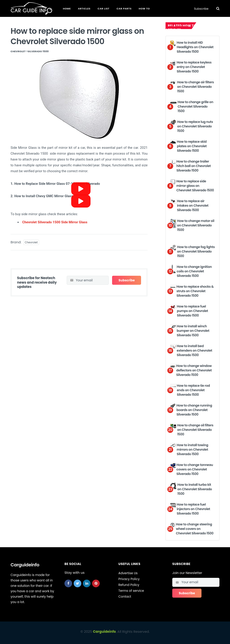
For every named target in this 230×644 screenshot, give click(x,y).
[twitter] (77, 583)
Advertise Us (128, 573)
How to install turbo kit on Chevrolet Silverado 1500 (195, 489)
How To (144, 9)
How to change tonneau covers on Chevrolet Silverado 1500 (195, 469)
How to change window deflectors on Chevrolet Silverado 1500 (194, 370)
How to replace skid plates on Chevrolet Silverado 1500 (192, 146)
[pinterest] (96, 583)
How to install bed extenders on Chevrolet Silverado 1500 (195, 350)
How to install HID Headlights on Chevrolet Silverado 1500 (195, 47)
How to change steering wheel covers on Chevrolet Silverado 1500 (195, 529)
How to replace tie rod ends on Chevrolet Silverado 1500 (193, 390)
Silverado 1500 (38, 51)
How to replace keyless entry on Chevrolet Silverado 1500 (194, 67)
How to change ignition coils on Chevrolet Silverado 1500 (194, 271)
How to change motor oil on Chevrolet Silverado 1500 (196, 225)
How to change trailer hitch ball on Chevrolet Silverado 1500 (194, 166)
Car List (104, 9)
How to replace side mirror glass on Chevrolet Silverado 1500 (195, 186)
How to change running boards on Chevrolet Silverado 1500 (194, 410)
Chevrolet (18, 51)
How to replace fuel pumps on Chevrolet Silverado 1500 (192, 311)
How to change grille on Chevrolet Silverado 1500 (196, 106)
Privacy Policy (129, 579)
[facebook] (68, 583)
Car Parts (124, 9)
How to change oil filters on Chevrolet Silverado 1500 (195, 430)
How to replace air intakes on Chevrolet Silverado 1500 (193, 205)
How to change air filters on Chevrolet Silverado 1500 (196, 87)
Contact (125, 597)
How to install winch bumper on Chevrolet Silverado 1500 (193, 331)
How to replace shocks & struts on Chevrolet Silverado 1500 (195, 291)
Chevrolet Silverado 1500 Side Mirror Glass (55, 222)
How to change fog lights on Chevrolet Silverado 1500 (196, 251)
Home (67, 9)
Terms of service (131, 591)
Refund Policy (129, 585)
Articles (84, 9)
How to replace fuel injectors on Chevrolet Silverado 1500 (193, 509)
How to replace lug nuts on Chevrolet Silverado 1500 (195, 126)
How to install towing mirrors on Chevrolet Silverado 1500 (192, 449)
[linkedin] (87, 583)
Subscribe (201, 9)
